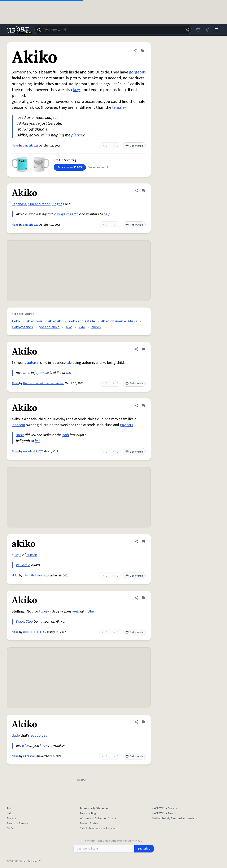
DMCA (10, 829)
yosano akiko (49, 327)
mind (46, 135)
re (38, 123)
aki (69, 363)
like (27, 746)
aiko (69, 327)
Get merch (134, 146)
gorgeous (137, 72)
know (44, 746)
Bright (57, 204)
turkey (44, 611)
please (77, 135)
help (107, 214)
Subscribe (144, 849)
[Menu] (217, 30)
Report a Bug (88, 813)
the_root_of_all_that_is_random (44, 383)
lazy (76, 90)
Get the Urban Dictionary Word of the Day (114, 841)
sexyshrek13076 (33, 452)
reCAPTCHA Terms (164, 813)
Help (10, 813)
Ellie (90, 611)
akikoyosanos (22, 327)
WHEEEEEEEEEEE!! (34, 632)
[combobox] (113, 30)
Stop (29, 621)
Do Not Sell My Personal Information (175, 818)
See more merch (98, 167)
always (60, 214)
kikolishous (30, 756)
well (75, 611)
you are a (23, 565)
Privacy (11, 818)
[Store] (198, 30)
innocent (19, 425)
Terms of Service (18, 823)
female (118, 107)
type (18, 555)
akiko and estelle (82, 321)
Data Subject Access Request (98, 829)
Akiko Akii (55, 321)
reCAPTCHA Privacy (165, 808)
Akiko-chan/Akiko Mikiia (119, 321)
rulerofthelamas (33, 576)
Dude (20, 621)
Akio (82, 327)
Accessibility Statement (95, 808)
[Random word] (187, 30)
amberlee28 (31, 146)
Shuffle (79, 780)
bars (130, 425)
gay (123, 425)
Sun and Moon (39, 204)
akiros (96, 327)
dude (20, 435)
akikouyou (34, 321)
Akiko (15, 146)
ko (104, 363)
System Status (89, 823)
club (66, 435)
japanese (42, 373)
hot (37, 441)
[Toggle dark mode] (207, 30)
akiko (15, 576)
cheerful (72, 214)
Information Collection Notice (98, 818)
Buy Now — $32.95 (70, 167)
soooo (36, 735)
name (26, 373)
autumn (33, 363)
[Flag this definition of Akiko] (142, 51)
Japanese (19, 204)
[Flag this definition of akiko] (144, 541)
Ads (9, 808)
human (32, 555)
